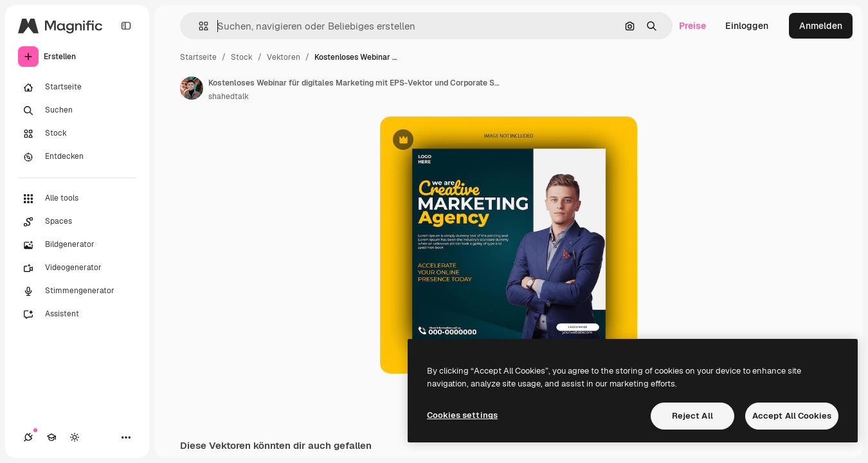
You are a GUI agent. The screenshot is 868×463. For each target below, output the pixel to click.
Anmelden (821, 26)
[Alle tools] (77, 199)
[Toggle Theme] (75, 437)
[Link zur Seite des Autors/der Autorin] (192, 88)
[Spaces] (77, 222)
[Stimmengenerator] (77, 291)
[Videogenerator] (77, 268)
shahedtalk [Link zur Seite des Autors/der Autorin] (229, 96)
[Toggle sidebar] (126, 26)
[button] (198, 26)
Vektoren (284, 57)
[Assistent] (77, 314)
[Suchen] (77, 111)
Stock (242, 57)
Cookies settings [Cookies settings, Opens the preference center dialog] (462, 415)
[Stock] (77, 134)
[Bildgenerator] (77, 245)
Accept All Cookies (792, 416)
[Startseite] (77, 87)
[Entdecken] (77, 157)
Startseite (198, 57)
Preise (692, 26)
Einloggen (747, 26)
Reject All (692, 416)
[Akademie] (51, 437)
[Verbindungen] (28, 437)
